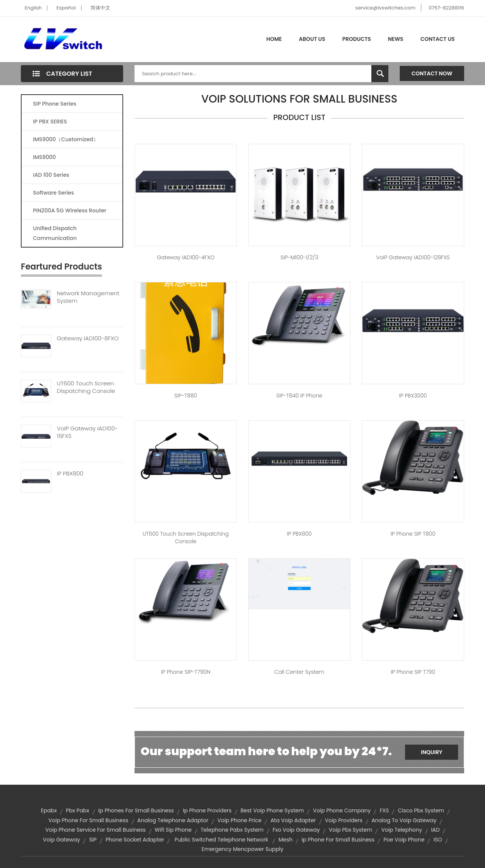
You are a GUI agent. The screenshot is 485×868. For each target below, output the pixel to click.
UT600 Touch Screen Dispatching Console (86, 387)
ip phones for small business (136, 810)
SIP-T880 (186, 396)
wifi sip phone (173, 830)
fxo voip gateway (296, 830)
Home (274, 39)
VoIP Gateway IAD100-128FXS (413, 257)
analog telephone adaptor (173, 820)
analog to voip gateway (404, 820)
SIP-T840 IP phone (299, 396)
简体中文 (100, 8)
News (396, 39)
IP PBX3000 (413, 396)
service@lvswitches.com (386, 8)
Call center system (299, 672)
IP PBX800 (70, 474)
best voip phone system (272, 810)
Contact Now (432, 73)
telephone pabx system (232, 830)
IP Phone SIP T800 (413, 534)
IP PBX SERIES (50, 122)
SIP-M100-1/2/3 (299, 257)
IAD (436, 830)
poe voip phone (404, 840)
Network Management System (88, 297)
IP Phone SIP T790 (413, 672)
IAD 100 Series (51, 175)
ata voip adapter (293, 820)
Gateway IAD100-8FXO (88, 338)
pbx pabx (78, 810)
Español (66, 8)
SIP (93, 840)
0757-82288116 (446, 8)
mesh (286, 840)
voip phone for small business (88, 820)
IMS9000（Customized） (66, 139)
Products (357, 39)
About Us (312, 39)
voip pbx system (351, 830)
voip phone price (239, 820)
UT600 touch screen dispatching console (186, 538)
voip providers (343, 820)
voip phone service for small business (96, 830)
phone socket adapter (135, 840)
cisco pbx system (421, 810)
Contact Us (437, 39)
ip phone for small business (338, 840)
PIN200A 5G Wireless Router (70, 210)
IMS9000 (44, 157)
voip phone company (342, 810)
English (33, 8)
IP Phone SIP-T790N (186, 672)
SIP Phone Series (55, 104)
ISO (438, 840)
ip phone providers (207, 810)
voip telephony (402, 830)
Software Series (53, 193)
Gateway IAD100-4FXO (186, 257)
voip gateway (61, 840)
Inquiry (432, 752)
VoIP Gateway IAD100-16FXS (87, 432)
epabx (49, 810)
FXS (384, 810)
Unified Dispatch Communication (55, 233)
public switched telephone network (221, 840)
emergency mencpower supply (242, 849)
